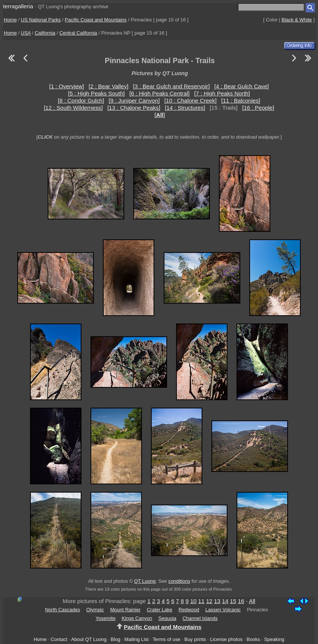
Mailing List (136, 639)
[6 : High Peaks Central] (160, 93)
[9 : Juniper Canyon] (134, 101)
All (252, 601)
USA (26, 33)
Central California (78, 33)
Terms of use (166, 639)
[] (160, 115)
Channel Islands (200, 618)
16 (241, 601)
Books (253, 639)
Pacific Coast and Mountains (96, 20)
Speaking (274, 639)
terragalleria (18, 6)
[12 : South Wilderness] (73, 108)
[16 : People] (258, 108)
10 (194, 601)
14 (225, 601)
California (45, 33)
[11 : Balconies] (241, 101)
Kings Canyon (137, 618)
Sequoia (167, 618)
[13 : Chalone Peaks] (134, 108)
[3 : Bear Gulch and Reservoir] (171, 86)
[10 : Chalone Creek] (191, 101)
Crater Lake (160, 610)
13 (217, 601)
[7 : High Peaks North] (222, 93)
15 (233, 601)
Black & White (297, 20)
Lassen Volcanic (223, 610)
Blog (116, 639)
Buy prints (195, 639)
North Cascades (63, 610)
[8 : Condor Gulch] (81, 101)
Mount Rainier (125, 610)
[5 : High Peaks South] (96, 93)
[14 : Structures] (185, 108)
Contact (59, 639)
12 (209, 601)
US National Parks (41, 20)
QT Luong (145, 581)
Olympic (95, 610)
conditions (179, 581)
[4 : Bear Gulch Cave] (242, 86)
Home (10, 20)
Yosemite (106, 618)
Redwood (189, 610)
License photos (226, 639)
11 (201, 601)
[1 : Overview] (67, 86)
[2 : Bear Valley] (109, 86)
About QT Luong (89, 639)
